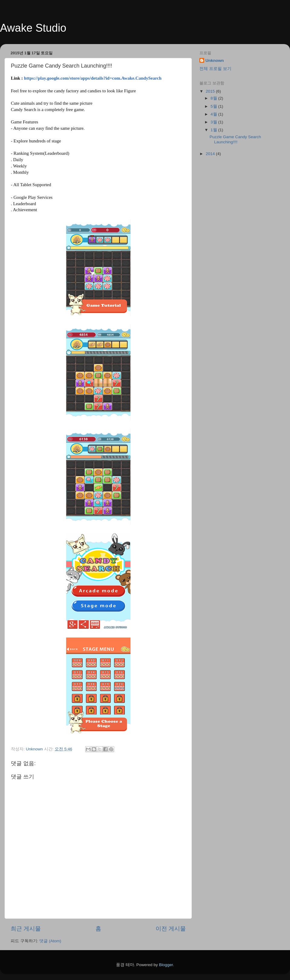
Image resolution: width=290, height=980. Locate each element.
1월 (214, 130)
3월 (214, 122)
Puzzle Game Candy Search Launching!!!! (235, 139)
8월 (214, 98)
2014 (211, 154)
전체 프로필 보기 (215, 69)
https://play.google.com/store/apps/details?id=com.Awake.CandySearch (93, 78)
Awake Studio (33, 28)
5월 (214, 106)
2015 (211, 91)
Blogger (166, 965)
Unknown (215, 60)
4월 (214, 114)
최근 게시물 (26, 929)
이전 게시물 (171, 929)
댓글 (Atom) (50, 941)
